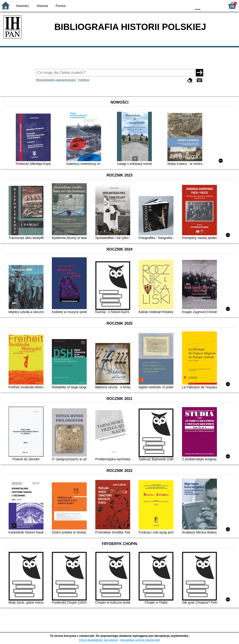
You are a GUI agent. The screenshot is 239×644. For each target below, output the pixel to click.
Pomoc (61, 6)
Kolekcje (84, 80)
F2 (216, 5)
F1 (206, 5)
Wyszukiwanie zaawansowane (56, 80)
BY (187, 5)
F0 (198, 5)
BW (168, 5)
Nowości (23, 6)
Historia (42, 6)
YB (177, 5)
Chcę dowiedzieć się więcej (98, 640)
